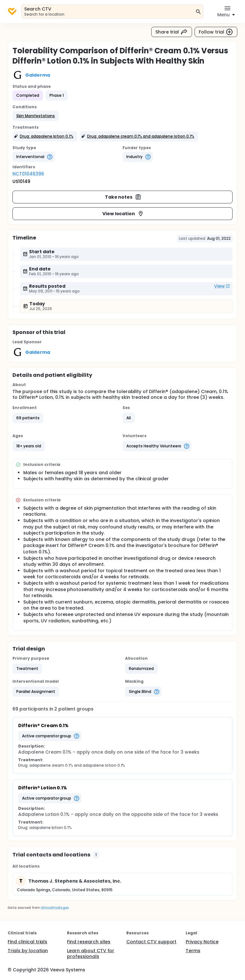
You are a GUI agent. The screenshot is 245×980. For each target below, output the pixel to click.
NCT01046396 (28, 174)
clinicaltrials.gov (55, 908)
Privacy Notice (202, 942)
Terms (193, 951)
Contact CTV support (151, 942)
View (222, 286)
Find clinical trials (27, 942)
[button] (36, 116)
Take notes (123, 197)
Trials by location (28, 951)
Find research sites (89, 942)
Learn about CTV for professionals (91, 953)
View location (123, 214)
